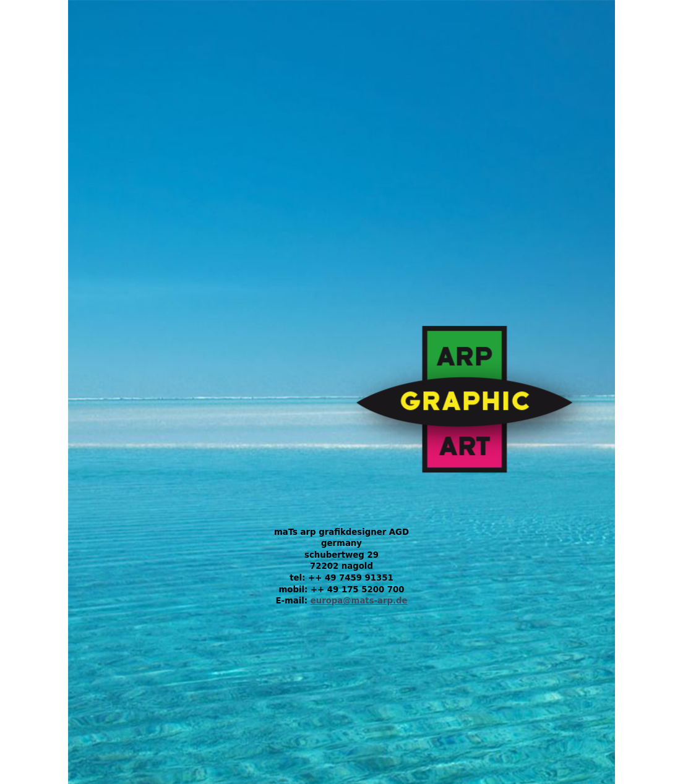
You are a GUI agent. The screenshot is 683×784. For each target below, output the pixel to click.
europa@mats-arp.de (359, 601)
